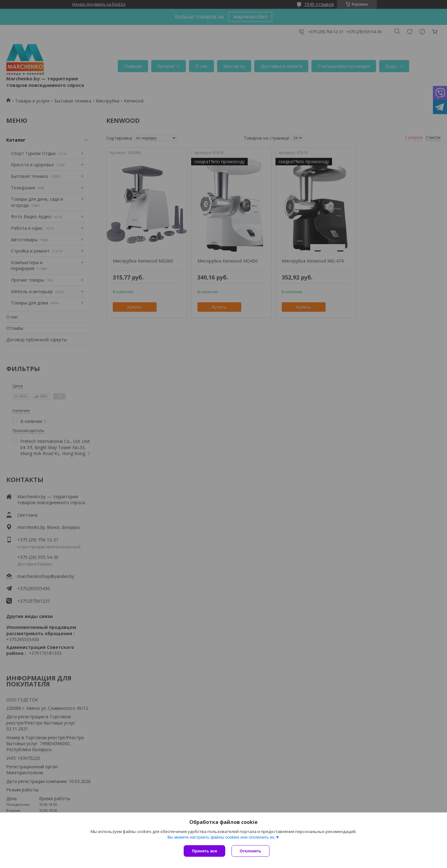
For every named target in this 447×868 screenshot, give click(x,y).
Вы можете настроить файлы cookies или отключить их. (221, 837)
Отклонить (250, 851)
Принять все (204, 851)
